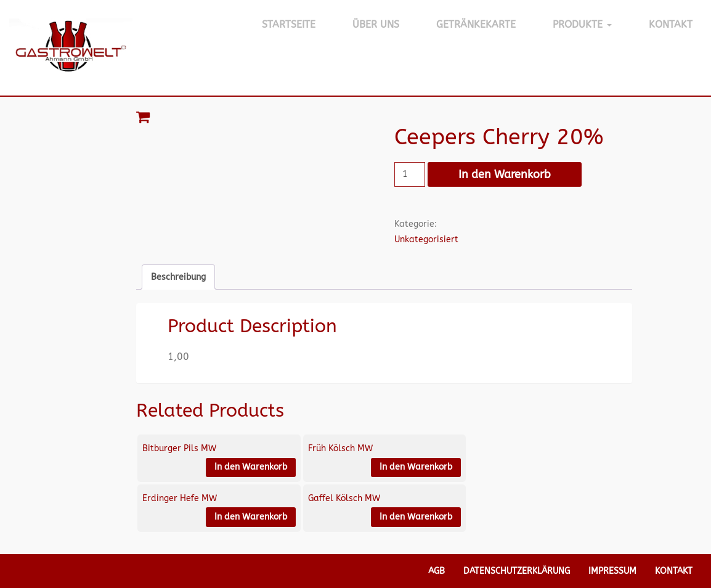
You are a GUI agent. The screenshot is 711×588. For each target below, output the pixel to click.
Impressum (612, 571)
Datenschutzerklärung (517, 571)
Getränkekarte (476, 24)
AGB (437, 571)
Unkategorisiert (426, 239)
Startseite (289, 24)
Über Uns (376, 24)
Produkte (582, 24)
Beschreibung (178, 277)
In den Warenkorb (505, 174)
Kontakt (671, 24)
